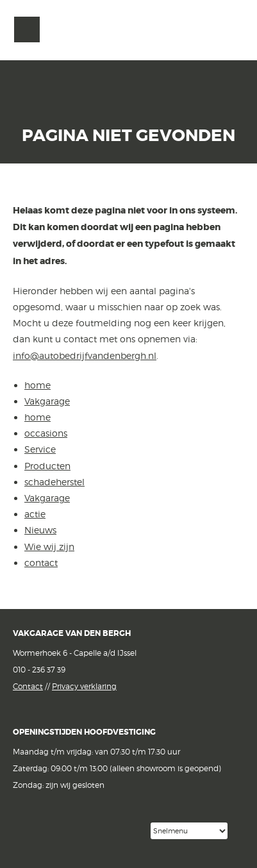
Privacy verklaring (84, 686)
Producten (47, 466)
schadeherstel (54, 482)
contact (41, 563)
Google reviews (92, 831)
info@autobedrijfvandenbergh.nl (85, 355)
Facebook (23, 830)
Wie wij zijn (49, 547)
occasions (46, 433)
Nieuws (40, 530)
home (37, 385)
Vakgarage (229, 30)
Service (40, 449)
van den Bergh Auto (129, 61)
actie (35, 514)
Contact (28, 686)
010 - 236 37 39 (39, 670)
